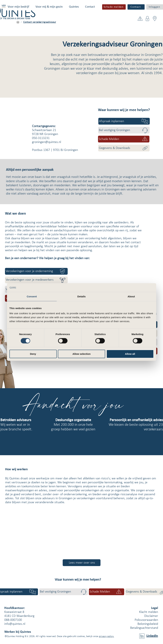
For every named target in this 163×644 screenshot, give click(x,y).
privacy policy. (106, 636)
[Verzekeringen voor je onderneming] (36, 271)
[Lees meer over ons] (82, 563)
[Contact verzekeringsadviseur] (40, 22)
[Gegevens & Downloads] (124, 148)
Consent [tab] (32, 296)
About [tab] (131, 296)
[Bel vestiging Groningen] (124, 130)
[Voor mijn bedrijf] (18, 22)
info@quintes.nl (15, 624)
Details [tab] (82, 296)
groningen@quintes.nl (47, 142)
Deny (33, 354)
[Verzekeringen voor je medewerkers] (36, 280)
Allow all (130, 354)
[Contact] (136, 7)
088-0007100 (13, 620)
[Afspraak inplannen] (124, 121)
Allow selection (81, 354)
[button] (18, 7)
